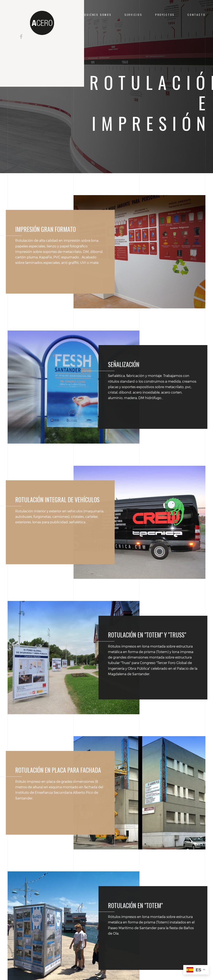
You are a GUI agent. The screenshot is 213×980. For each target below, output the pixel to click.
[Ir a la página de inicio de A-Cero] (42, 23)
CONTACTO (197, 15)
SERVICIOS (133, 15)
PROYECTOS (165, 15)
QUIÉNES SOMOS (98, 15)
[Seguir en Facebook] (21, 37)
